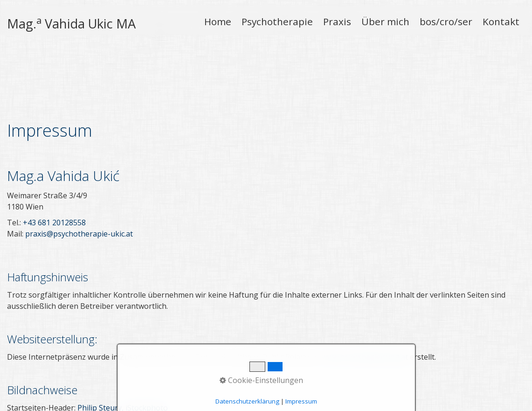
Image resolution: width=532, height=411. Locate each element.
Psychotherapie (277, 21)
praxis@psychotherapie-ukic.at (79, 174)
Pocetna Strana (31, 392)
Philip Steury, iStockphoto (123, 348)
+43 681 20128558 (54, 162)
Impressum (110, 392)
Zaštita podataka (160, 392)
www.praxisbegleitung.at (365, 297)
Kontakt (501, 21)
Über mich (385, 21)
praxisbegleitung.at (495, 392)
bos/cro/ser (446, 21)
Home (218, 21)
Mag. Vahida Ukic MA (71, 24)
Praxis (337, 21)
